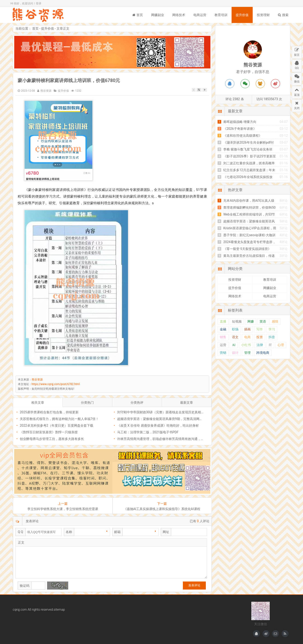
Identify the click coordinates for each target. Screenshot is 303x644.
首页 (138, 15)
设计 (235, 353)
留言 (297, 51)
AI (234, 345)
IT (270, 345)
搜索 (283, 15)
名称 (69, 532)
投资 (260, 337)
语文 (235, 337)
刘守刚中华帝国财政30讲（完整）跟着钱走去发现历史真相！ (161, 412)
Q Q (21, 532)
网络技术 (179, 15)
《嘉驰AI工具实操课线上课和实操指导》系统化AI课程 (162, 509)
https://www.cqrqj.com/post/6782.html (56, 384)
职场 (235, 329)
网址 (166, 532)
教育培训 (221, 15)
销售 (223, 337)
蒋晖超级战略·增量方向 (240, 122)
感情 (275, 322)
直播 (223, 322)
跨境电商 (263, 353)
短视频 (237, 322)
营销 (223, 353)
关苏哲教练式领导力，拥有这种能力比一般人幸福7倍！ (59, 419)
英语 (263, 322)
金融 (223, 329)
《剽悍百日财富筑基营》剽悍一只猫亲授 (49, 432)
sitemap (59, 610)
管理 (247, 353)
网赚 (251, 322)
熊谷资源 (38, 15)
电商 (247, 337)
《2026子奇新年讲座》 (240, 129)
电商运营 (200, 15)
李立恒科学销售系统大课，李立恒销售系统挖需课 (63, 509)
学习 (272, 329)
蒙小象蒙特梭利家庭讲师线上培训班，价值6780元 (69, 80)
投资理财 (263, 15)
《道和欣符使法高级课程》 (243, 136)
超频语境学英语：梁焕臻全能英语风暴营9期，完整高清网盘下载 (163, 419)
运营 (223, 345)
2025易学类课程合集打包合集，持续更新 (49, 412)
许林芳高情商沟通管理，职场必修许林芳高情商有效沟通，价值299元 (167, 439)
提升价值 (242, 15)
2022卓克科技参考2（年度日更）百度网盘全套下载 (56, 426)
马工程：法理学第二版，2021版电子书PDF (148, 432)
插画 (247, 329)
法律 (260, 345)
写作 (260, 329)
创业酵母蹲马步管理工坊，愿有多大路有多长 (52, 439)
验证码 (25, 586)
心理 (281, 345)
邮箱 (117, 532)
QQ (297, 65)
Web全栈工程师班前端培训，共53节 (249, 214)
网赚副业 (158, 15)
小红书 (246, 345)
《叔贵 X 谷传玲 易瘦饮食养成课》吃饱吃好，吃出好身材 (158, 426)
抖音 (272, 337)
